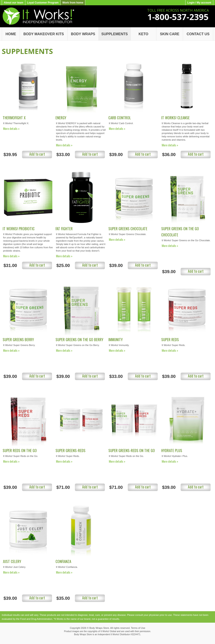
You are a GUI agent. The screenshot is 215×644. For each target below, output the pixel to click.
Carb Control (120, 118)
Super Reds (170, 339)
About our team (14, 3)
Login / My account (199, 3)
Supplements (115, 34)
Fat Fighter (64, 229)
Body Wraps (83, 34)
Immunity (116, 339)
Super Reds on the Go (20, 450)
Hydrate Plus (172, 450)
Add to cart (37, 154)
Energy (61, 118)
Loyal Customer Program (43, 3)
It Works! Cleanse (175, 118)
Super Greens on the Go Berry (79, 339)
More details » (11, 128)
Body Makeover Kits (44, 34)
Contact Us (198, 34)
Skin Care (170, 34)
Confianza (63, 561)
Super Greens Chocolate (128, 229)
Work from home (73, 3)
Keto (143, 34)
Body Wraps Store (99, 628)
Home (11, 34)
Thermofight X (14, 118)
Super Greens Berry (18, 339)
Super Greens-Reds (70, 450)
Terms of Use (138, 628)
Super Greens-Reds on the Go (132, 450)
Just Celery (12, 561)
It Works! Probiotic (19, 229)
